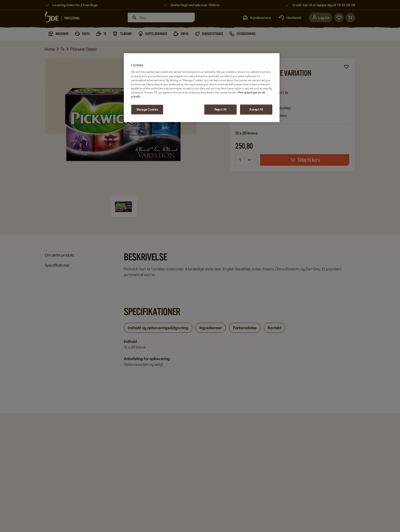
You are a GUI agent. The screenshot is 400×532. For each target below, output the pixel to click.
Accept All (256, 109)
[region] (202, 88)
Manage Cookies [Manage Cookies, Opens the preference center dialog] (147, 109)
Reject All (220, 109)
